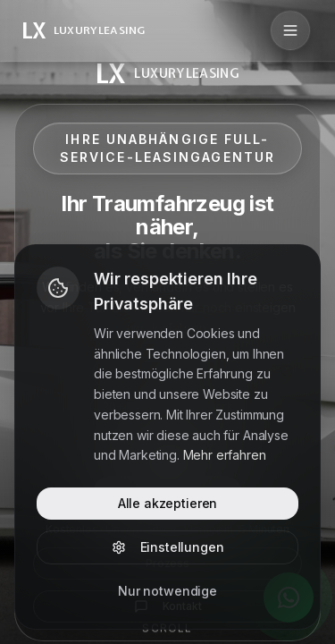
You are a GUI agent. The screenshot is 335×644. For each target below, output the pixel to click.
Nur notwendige (167, 591)
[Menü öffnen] (290, 30)
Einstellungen (168, 547)
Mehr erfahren (225, 455)
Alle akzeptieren (167, 503)
